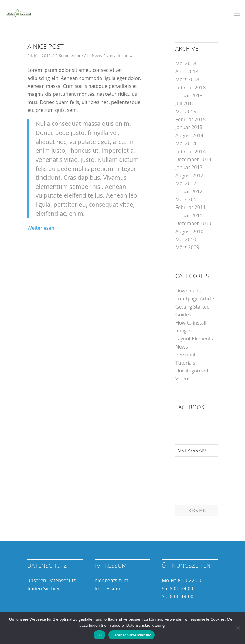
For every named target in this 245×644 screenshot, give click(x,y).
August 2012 (190, 175)
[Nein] (237, 628)
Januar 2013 (189, 167)
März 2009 (187, 247)
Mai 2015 (186, 112)
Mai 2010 (186, 239)
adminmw (123, 55)
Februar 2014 (191, 152)
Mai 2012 (186, 183)
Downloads (188, 291)
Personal (185, 355)
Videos (183, 379)
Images (184, 331)
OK (99, 635)
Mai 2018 (186, 63)
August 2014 (190, 135)
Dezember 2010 (193, 223)
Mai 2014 (186, 143)
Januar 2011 (189, 215)
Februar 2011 (191, 207)
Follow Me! (196, 510)
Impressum (107, 589)
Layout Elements (194, 339)
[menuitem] (237, 14)
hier (55, 589)
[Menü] (237, 14)
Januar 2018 (189, 95)
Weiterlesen (43, 228)
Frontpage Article (195, 299)
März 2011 (187, 199)
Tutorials (185, 363)
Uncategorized (192, 371)
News (97, 55)
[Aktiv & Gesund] (19, 14)
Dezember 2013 (193, 159)
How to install (191, 323)
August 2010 (190, 232)
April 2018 (187, 72)
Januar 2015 (189, 127)
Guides (183, 315)
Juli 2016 (185, 103)
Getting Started (193, 307)
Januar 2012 (189, 192)
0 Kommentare (69, 55)
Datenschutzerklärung (131, 635)
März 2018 (187, 79)
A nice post (45, 46)
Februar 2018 (191, 88)
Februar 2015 (191, 119)
